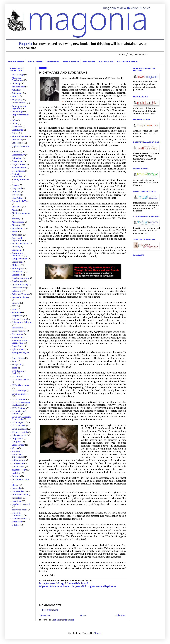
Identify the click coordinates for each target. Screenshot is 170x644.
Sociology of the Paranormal (20, 342)
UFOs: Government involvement (21, 404)
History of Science (21, 180)
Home (83, 615)
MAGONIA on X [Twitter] (127, 61)
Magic (15, 210)
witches (16, 525)
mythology (17, 498)
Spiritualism (18, 349)
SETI (14, 306)
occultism (17, 501)
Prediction (17, 275)
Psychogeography (21, 278)
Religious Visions (20, 294)
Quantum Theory (20, 285)
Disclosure (17, 127)
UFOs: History (19, 408)
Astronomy (17, 93)
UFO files (16, 376)
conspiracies (18, 467)
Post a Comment (50, 610)
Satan (15, 309)
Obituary (16, 247)
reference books (20, 510)
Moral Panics (18, 228)
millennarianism (20, 495)
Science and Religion (22, 322)
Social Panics (18, 337)
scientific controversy (18, 514)
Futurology (17, 158)
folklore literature (21, 480)
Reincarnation (19, 288)
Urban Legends (19, 435)
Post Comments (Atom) (63, 620)
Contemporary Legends (19, 107)
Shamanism (18, 328)
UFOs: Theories (19, 429)
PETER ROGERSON (71, 61)
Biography (17, 100)
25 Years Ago (18, 75)
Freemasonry (18, 155)
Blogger (98, 633)
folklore (16, 476)
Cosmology (17, 111)
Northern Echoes (20, 243)
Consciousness (19, 103)
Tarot (15, 361)
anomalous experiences (18, 456)
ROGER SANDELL (106, 61)
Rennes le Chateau (21, 297)
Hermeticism (18, 171)
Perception (17, 262)
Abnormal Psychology (17, 79)
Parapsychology (20, 259)
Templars (17, 364)
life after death (19, 491)
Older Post (120, 615)
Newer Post (45, 615)
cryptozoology (19, 470)
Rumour (16, 303)
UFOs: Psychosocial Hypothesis (21, 418)
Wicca (15, 448)
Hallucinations (19, 168)
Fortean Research (20, 146)
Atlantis (16, 96)
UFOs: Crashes (19, 399)
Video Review (18, 445)
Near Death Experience (17, 239)
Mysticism (17, 235)
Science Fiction (19, 319)
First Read (17, 140)
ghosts (15, 485)
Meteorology (18, 222)
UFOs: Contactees (20, 394)
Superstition (18, 358)
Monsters (17, 225)
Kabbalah (16, 195)
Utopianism (18, 438)
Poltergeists (18, 272)
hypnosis (16, 488)
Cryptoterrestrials (21, 115)
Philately (16, 265)
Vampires (17, 442)
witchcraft (17, 522)
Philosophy (17, 268)
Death (15, 123)
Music (15, 232)
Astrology (17, 90)
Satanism (16, 313)
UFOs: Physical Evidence (19, 412)
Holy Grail (17, 188)
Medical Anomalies (21, 213)
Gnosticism (17, 161)
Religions (17, 291)
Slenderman (18, 334)
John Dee (16, 192)
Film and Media (19, 136)
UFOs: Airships (19, 391)
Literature (17, 207)
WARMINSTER (53, 61)
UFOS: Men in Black (21, 380)
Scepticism (17, 316)
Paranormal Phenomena (18, 254)
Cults (14, 120)
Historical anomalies (17, 175)
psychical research (21, 504)
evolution (16, 473)
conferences (18, 463)
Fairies (15, 133)
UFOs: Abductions (20, 385)
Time (14, 368)
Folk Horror (18, 143)
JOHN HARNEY (89, 61)
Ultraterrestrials (20, 432)
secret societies (19, 519)
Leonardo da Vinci (21, 201)
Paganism (17, 250)
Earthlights (17, 130)
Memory (16, 219)
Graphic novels (19, 164)
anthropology (18, 460)
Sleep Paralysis (19, 331)
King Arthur (18, 198)
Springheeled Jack (21, 353)
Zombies (16, 451)
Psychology (17, 281)
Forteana (16, 151)
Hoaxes (15, 185)
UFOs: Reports (19, 422)
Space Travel (18, 346)
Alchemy (16, 83)
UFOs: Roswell (19, 426)
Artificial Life (18, 87)
